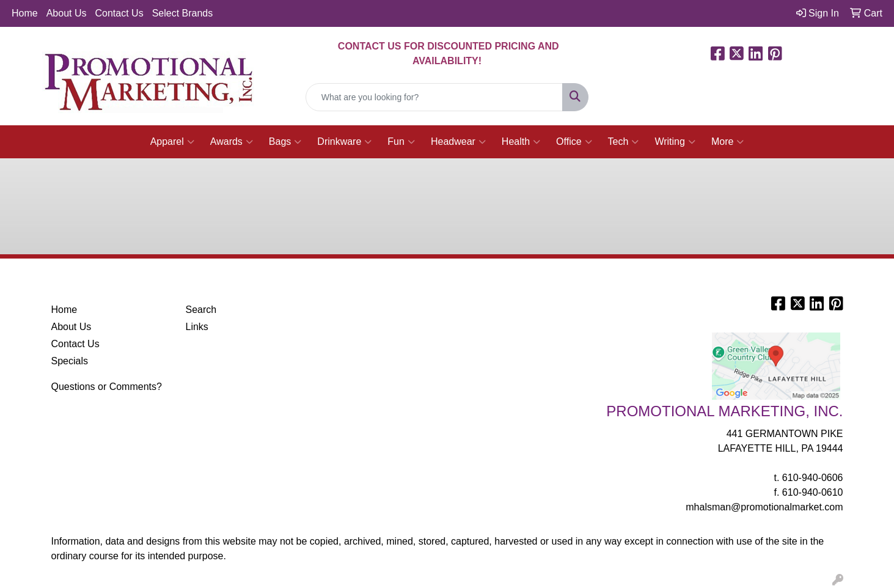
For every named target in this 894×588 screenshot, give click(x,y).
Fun (401, 142)
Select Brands (183, 13)
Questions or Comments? (107, 387)
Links (197, 327)
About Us (67, 13)
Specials (70, 361)
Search (201, 310)
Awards (232, 142)
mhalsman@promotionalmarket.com (764, 507)
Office (574, 142)
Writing (675, 142)
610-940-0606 (813, 478)
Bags (285, 142)
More (727, 142)
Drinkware (344, 142)
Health (521, 142)
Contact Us (119, 13)
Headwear (458, 142)
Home (25, 13)
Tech (624, 142)
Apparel (172, 142)
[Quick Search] (434, 97)
